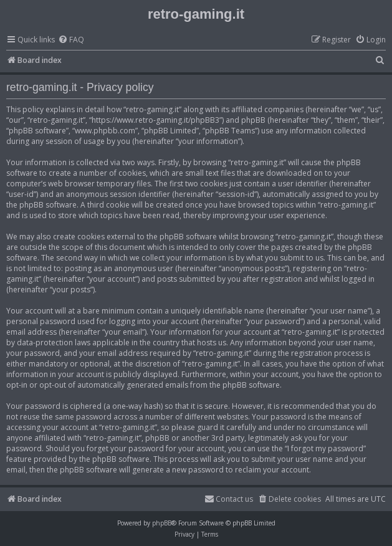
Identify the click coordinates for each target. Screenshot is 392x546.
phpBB (162, 523)
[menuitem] (71, 40)
